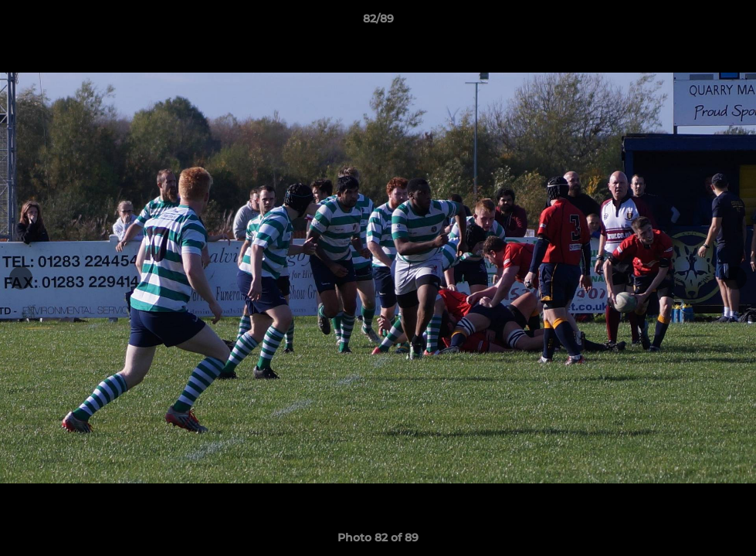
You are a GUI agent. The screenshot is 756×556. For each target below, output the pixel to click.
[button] (728, 22)
